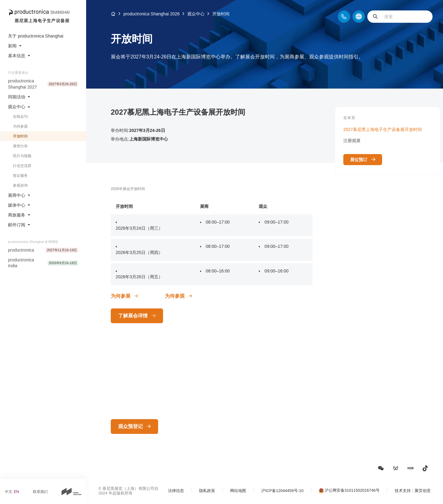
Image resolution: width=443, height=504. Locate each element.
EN (16, 492)
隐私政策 (207, 491)
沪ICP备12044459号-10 (282, 491)
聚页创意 (423, 491)
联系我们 (40, 492)
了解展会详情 (133, 316)
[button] (381, 468)
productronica (21, 250)
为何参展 (121, 296)
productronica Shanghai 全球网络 (33, 242)
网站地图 (238, 491)
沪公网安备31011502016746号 (352, 490)
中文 (9, 492)
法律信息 (176, 491)
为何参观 (175, 296)
